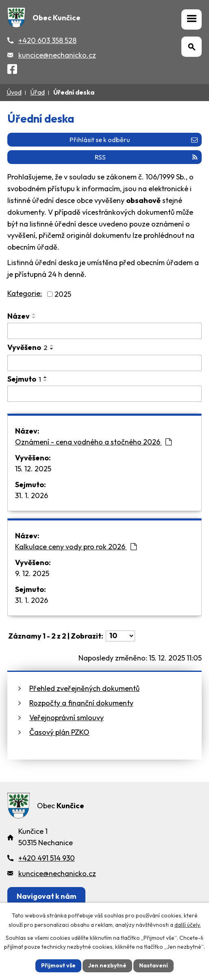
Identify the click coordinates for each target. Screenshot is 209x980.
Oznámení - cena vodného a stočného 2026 (93, 442)
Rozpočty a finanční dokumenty (81, 703)
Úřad (37, 92)
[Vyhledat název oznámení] (104, 331)
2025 (63, 294)
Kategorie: (25, 293)
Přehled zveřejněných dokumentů (84, 688)
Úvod (14, 92)
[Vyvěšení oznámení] (104, 363)
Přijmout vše (58, 965)
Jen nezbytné (107, 965)
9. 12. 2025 (32, 573)
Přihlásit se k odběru (134, 140)
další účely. (188, 925)
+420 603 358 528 (47, 40)
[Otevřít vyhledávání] (192, 47)
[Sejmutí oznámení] (104, 394)
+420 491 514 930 (47, 858)
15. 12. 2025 (33, 469)
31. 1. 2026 (32, 495)
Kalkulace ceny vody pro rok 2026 (76, 547)
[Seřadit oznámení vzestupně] (34, 314)
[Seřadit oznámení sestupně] (34, 317)
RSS (146, 157)
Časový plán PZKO (59, 732)
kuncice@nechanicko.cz (57, 55)
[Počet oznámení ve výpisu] (120, 636)
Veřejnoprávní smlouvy (66, 718)
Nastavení (153, 965)
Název (19, 316)
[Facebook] (12, 70)
